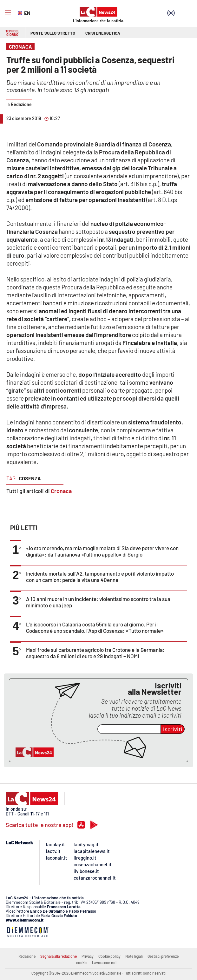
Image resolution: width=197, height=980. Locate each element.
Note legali (134, 956)
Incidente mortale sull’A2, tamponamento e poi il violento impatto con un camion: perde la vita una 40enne (100, 577)
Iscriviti (173, 729)
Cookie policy (109, 956)
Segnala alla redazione (59, 956)
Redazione (27, 956)
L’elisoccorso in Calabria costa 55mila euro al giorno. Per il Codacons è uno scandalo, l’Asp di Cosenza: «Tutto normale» (95, 627)
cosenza (30, 478)
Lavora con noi (104, 963)
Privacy (88, 956)
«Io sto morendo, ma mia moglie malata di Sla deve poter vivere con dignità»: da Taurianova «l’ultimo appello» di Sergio (102, 551)
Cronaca (61, 491)
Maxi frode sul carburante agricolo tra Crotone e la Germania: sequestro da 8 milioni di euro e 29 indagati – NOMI (95, 653)
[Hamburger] (8, 13)
